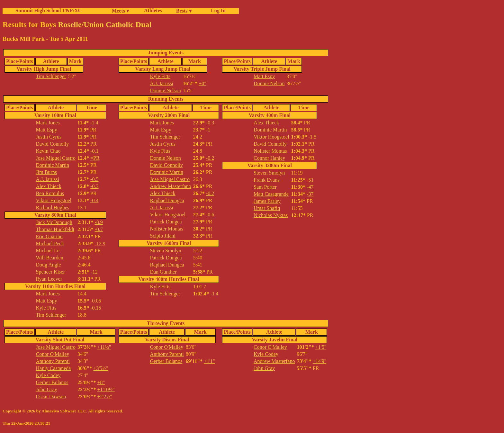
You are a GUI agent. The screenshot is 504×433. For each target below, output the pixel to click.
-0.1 (94, 151)
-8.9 (99, 222)
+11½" (104, 347)
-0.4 (94, 200)
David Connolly (53, 144)
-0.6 (210, 215)
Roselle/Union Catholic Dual (105, 24)
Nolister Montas (166, 229)
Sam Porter (265, 187)
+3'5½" (101, 368)
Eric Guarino (49, 236)
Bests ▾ (184, 11)
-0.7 (99, 229)
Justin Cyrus (49, 137)
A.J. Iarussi (161, 83)
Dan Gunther (163, 272)
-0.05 (96, 301)
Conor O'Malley (53, 354)
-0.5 (94, 179)
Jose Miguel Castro (56, 158)
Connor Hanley (269, 158)
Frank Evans (266, 180)
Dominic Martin (53, 165)
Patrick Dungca (166, 222)
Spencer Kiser (50, 272)
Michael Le (48, 251)
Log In (217, 10)
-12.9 (100, 244)
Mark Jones (48, 123)
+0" (203, 83)
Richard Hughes (53, 207)
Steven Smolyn (165, 251)
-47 (310, 187)
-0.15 (96, 308)
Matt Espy (264, 76)
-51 (310, 180)
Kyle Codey (48, 375)
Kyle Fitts (160, 76)
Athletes (153, 10)
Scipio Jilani (163, 236)
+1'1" (209, 361)
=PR (95, 158)
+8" (101, 382)
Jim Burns (46, 172)
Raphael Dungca (167, 200)
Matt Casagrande (271, 194)
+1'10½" (106, 389)
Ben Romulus (50, 193)
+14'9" (319, 361)
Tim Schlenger (51, 76)
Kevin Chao (48, 151)
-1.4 (94, 123)
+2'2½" (104, 397)
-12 (94, 272)
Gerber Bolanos (52, 382)
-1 (208, 130)
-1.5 (312, 137)
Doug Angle (49, 265)
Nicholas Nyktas (271, 215)
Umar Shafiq (267, 208)
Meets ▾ (120, 11)
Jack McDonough (54, 222)
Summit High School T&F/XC (49, 10)
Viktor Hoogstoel (54, 200)
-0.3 (94, 186)
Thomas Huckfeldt (55, 229)
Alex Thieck (49, 186)
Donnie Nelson (165, 90)
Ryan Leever (49, 279)
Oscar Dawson (51, 397)
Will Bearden (50, 258)
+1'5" (321, 347)
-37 (310, 194)
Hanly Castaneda (54, 368)
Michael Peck (50, 244)
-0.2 (210, 158)
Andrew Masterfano (170, 186)
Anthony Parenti (53, 361)
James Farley (267, 201)
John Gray (47, 389)
